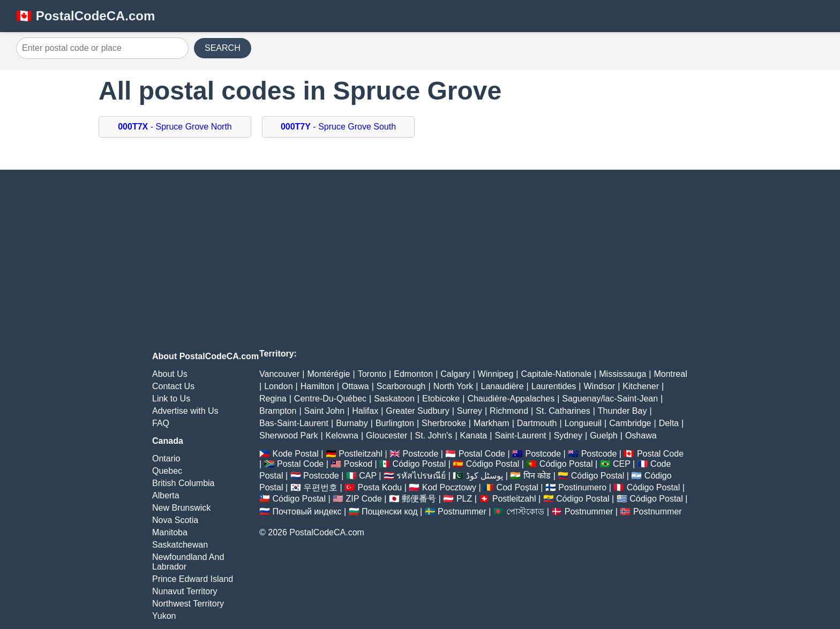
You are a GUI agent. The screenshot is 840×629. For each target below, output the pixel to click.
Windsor (600, 386)
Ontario (166, 459)
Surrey (470, 411)
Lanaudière (502, 386)
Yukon (164, 616)
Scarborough (401, 386)
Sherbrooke (444, 423)
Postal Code (482, 454)
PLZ (464, 499)
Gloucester (387, 435)
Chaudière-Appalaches (511, 399)
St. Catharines (563, 411)
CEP (622, 464)
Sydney (568, 435)
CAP (368, 476)
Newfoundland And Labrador (188, 562)
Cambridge (630, 423)
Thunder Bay (622, 411)
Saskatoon (394, 399)
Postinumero (582, 487)
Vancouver (279, 374)
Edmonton (413, 374)
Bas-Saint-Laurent (294, 423)
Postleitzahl (361, 454)
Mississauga (622, 374)
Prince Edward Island (193, 579)
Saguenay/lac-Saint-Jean (610, 399)
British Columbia (183, 483)
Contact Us (173, 386)
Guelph (604, 435)
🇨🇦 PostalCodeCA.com (85, 16)
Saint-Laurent (520, 435)
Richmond (509, 411)
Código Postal (419, 464)
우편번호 (320, 487)
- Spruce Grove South (338, 127)
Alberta (166, 495)
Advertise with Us (185, 411)
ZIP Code (364, 499)
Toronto (372, 374)
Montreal (670, 374)
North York (453, 386)
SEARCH (223, 48)
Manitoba (170, 532)
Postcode (421, 454)
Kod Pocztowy (449, 487)
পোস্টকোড (525, 511)
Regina (273, 399)
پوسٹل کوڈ (485, 476)
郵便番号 (419, 499)
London (278, 386)
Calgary (455, 374)
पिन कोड (537, 476)
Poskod (358, 464)
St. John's (434, 435)
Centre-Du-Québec (330, 399)
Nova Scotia (175, 520)
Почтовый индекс (307, 511)
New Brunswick (181, 508)
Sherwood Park (288, 435)
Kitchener (641, 386)
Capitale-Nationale (556, 374)
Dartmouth (537, 423)
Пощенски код (390, 511)
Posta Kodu (380, 487)
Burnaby (352, 423)
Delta (669, 423)
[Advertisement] (420, 261)
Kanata (474, 435)
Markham (492, 423)
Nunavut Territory (185, 591)
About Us (170, 374)
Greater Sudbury (417, 411)
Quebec (167, 471)
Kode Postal (295, 454)
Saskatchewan (180, 545)
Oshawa (641, 435)
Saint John (325, 411)
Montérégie (328, 374)
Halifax (365, 411)
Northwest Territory (188, 604)
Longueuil (583, 423)
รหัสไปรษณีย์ (421, 476)
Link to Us (171, 399)
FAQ (161, 423)
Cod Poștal (517, 487)
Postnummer (462, 511)
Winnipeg (496, 374)
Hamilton (317, 386)
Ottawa (355, 386)
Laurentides (554, 386)
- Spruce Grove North (175, 127)
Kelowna (342, 435)
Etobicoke (441, 399)
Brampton (278, 411)
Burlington (395, 423)
